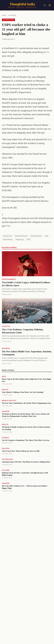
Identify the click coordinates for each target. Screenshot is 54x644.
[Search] (45, 5)
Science (5, 438)
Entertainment (9, 279)
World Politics (9, 401)
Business (6, 348)
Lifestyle (6, 326)
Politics (6, 448)
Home (4, 15)
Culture (6, 470)
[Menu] (50, 5)
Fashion (6, 411)
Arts (4, 376)
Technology (8, 459)
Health (5, 390)
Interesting (12, 15)
